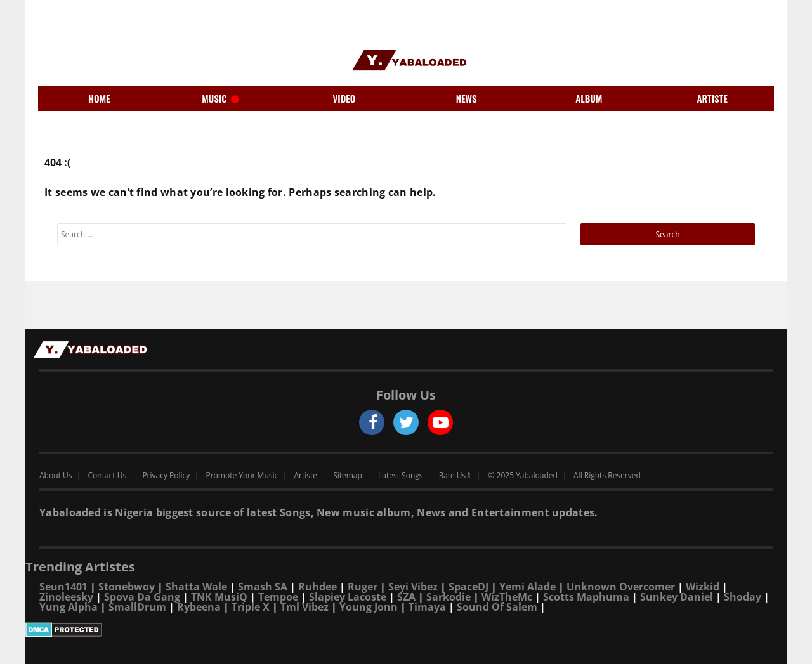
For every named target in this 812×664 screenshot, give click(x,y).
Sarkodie (449, 597)
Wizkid (703, 587)
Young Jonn (369, 607)
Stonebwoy (127, 587)
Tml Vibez (304, 607)
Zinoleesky (66, 597)
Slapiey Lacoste (348, 597)
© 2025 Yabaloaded (522, 476)
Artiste (305, 476)
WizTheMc (507, 597)
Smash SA (263, 587)
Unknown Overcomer (621, 587)
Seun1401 (63, 587)
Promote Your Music (242, 476)
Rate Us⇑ (456, 476)
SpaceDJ (468, 587)
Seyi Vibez (413, 587)
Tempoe (278, 597)
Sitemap (348, 476)
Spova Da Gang (142, 597)
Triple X (251, 607)
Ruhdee (318, 587)
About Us (56, 476)
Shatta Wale (196, 587)
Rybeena (199, 607)
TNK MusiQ (219, 597)
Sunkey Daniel (677, 597)
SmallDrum (137, 607)
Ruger (363, 587)
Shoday (743, 597)
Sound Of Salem (497, 607)
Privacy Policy (166, 476)
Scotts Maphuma (586, 597)
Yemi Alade (527, 587)
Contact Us (108, 476)
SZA (406, 597)
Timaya (427, 607)
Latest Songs (400, 476)
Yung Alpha (69, 607)
